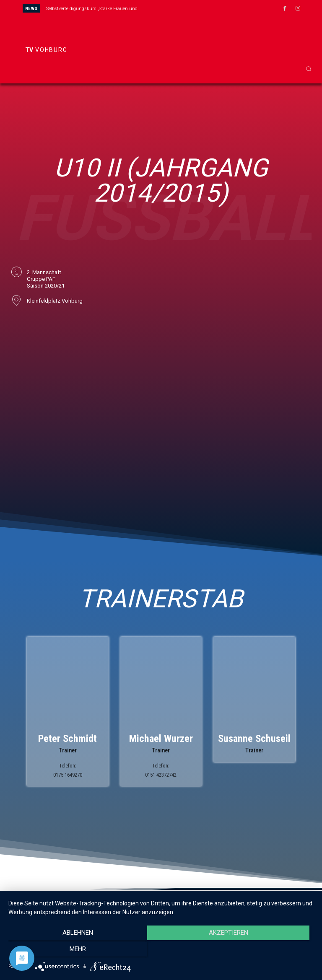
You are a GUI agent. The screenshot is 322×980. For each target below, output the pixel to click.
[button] (309, 69)
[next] (184, 8)
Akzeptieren (161, 951)
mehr (268, 951)
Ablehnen (54, 951)
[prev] (170, 8)
